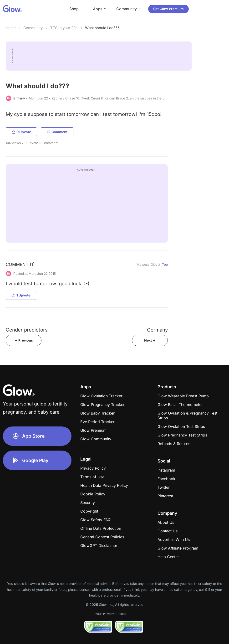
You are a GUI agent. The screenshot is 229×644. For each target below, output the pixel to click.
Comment (57, 132)
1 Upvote (21, 295)
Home (11, 28)
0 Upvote (21, 132)
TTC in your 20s (64, 28)
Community (33, 28)
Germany (157, 330)
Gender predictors (27, 330)
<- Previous (24, 340)
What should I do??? (102, 28)
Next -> (150, 340)
